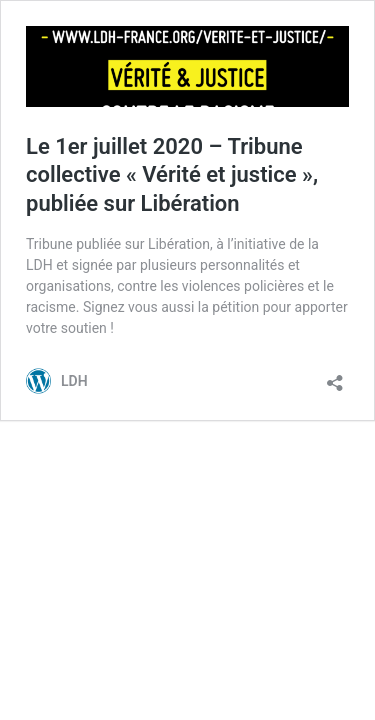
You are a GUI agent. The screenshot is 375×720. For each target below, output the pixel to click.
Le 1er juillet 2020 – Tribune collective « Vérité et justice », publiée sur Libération (172, 175)
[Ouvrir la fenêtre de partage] (335, 376)
